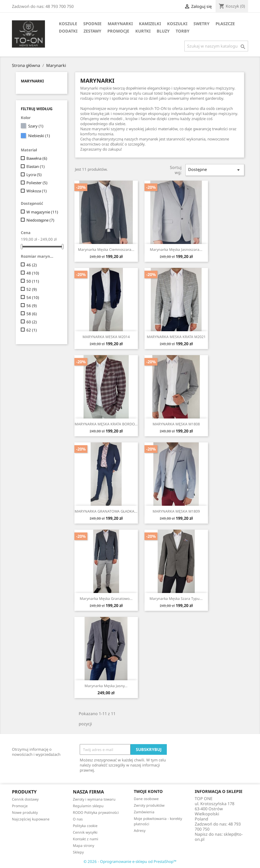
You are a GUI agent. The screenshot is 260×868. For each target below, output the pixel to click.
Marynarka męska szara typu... (176, 598)
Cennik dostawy (25, 799)
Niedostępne (40, 220)
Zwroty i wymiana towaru (94, 799)
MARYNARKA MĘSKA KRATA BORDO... (106, 424)
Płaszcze (225, 24)
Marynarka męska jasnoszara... (176, 249)
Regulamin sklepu (88, 806)
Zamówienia (144, 812)
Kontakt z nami (86, 839)
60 (32, 322)
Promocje (118, 31)
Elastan (36, 166)
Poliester (37, 183)
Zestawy (92, 31)
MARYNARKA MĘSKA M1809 (176, 511)
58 (32, 314)
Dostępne (215, 170)
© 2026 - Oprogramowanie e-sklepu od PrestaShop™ (130, 861)
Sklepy (78, 852)
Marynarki (120, 24)
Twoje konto (148, 791)
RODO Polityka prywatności (96, 812)
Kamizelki (150, 24)
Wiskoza (37, 191)
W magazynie (42, 212)
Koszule (68, 24)
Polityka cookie (85, 826)
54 (33, 297)
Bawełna (37, 158)
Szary (36, 126)
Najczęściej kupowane (31, 819)
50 (33, 281)
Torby (183, 31)
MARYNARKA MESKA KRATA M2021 (176, 337)
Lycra (34, 175)
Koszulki (177, 24)
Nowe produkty (25, 812)
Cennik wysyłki (85, 832)
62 (32, 330)
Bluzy (163, 31)
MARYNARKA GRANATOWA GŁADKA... (106, 511)
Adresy (140, 830)
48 (33, 273)
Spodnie (92, 24)
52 (32, 289)
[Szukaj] (216, 46)
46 (32, 265)
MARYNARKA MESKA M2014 (106, 337)
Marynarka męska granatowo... (106, 598)
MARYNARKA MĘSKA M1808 (176, 424)
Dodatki (68, 31)
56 (32, 306)
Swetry (201, 24)
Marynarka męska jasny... (106, 686)
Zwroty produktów (149, 805)
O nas (78, 819)
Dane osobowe (146, 799)
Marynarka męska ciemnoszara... (106, 249)
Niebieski (39, 136)
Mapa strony (84, 845)
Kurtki (143, 31)
